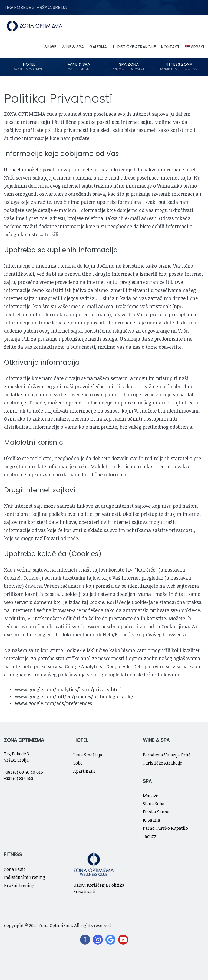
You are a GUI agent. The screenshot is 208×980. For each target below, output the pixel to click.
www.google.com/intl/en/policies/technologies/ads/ (74, 696)
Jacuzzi (150, 836)
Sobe (78, 763)
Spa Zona (129, 67)
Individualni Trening (25, 877)
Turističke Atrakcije (134, 47)
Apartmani (84, 771)
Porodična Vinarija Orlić (167, 755)
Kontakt (170, 47)
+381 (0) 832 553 (19, 778)
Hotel (29, 67)
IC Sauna (151, 820)
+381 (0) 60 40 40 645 (24, 772)
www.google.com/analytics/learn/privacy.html (68, 689)
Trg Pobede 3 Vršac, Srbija (16, 757)
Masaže (151, 796)
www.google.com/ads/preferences (53, 703)
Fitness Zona (179, 67)
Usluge (49, 47)
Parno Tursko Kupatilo (165, 828)
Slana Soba (154, 804)
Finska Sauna (156, 812)
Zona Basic (15, 869)
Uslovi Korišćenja (91, 885)
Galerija (98, 47)
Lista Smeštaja (88, 755)
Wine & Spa (73, 47)
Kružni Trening (19, 885)
